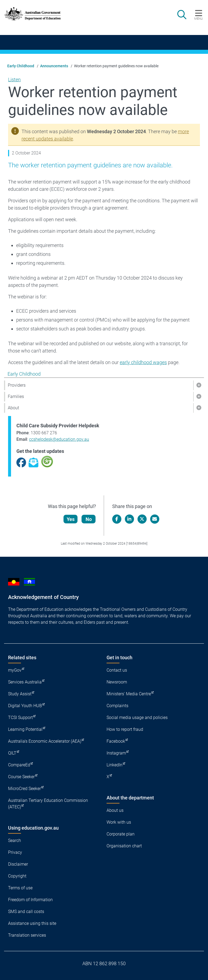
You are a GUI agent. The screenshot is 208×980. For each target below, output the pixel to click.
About (13, 408)
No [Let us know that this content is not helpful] (89, 519)
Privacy (15, 852)
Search (15, 840)
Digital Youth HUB (25, 706)
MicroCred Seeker (24, 789)
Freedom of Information (30, 900)
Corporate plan (121, 834)
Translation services (27, 935)
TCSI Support (20, 718)
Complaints (117, 706)
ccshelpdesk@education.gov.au (59, 439)
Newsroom (117, 682)
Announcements (54, 66)
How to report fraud (125, 729)
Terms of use (20, 888)
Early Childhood (21, 66)
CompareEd (19, 765)
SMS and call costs (26, 912)
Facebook (116, 741)
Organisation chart (124, 846)
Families (16, 396)
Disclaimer (18, 864)
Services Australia (25, 682)
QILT (12, 753)
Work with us (119, 822)
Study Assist (20, 694)
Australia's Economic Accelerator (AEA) (45, 741)
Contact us (117, 670)
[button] (199, 385)
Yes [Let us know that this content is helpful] (71, 519)
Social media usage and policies (137, 718)
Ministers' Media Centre (129, 694)
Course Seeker (21, 777)
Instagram (116, 753)
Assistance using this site (32, 923)
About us (115, 810)
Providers (17, 385)
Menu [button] (198, 19)
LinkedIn (114, 765)
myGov (15, 670)
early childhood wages (143, 362)
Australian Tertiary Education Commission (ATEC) (48, 804)
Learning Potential (25, 729)
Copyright (17, 876)
